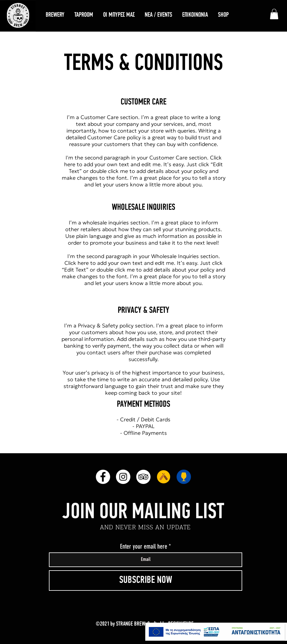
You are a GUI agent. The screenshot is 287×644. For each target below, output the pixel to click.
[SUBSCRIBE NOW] (146, 581)
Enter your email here (144, 547)
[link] (274, 14)
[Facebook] (103, 477)
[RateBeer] (184, 477)
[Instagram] (123, 477)
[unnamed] (164, 477)
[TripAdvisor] (143, 477)
